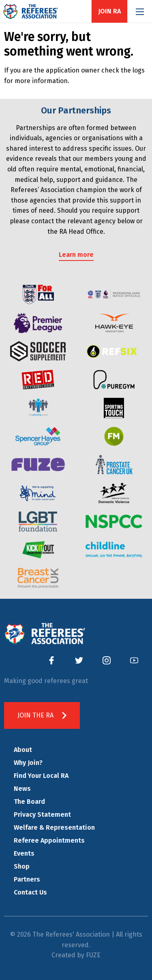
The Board (29, 802)
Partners (27, 879)
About (23, 750)
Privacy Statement (42, 815)
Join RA (109, 11)
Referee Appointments (49, 840)
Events (24, 853)
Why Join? (28, 763)
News (22, 789)
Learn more (76, 255)
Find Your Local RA (41, 776)
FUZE (93, 955)
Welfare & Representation (54, 827)
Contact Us (30, 892)
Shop (22, 866)
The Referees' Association (30, 11)
